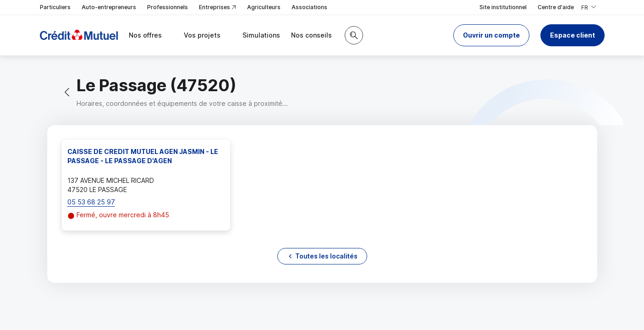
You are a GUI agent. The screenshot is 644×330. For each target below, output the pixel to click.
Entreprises (217, 8)
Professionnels (168, 7)
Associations (309, 7)
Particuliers (55, 7)
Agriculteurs (264, 7)
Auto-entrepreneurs (109, 7)
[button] (491, 35)
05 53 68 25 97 (91, 202)
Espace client (572, 35)
